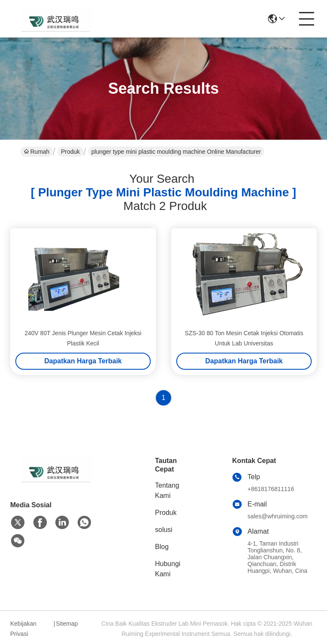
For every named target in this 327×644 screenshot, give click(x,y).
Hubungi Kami (168, 569)
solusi (164, 530)
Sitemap (67, 624)
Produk (70, 152)
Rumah (37, 152)
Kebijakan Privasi (23, 629)
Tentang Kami (167, 490)
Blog (162, 547)
